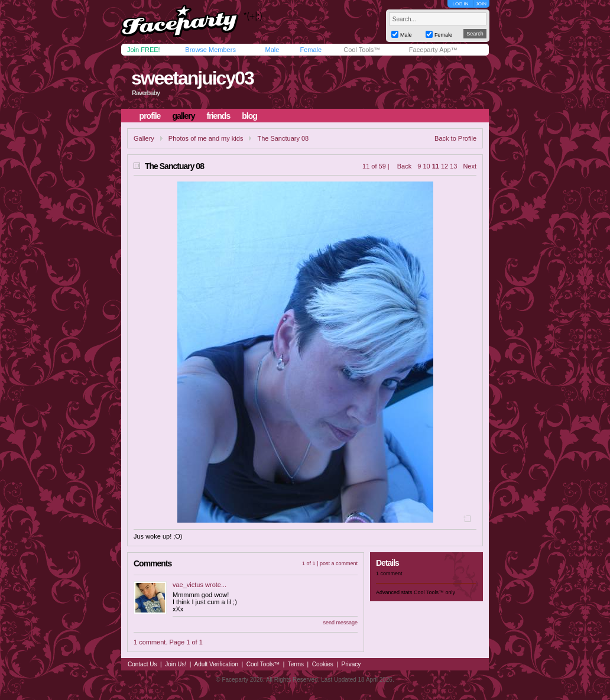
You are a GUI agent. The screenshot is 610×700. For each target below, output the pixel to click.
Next (470, 166)
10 (426, 166)
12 (444, 166)
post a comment (339, 563)
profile (150, 116)
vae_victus (188, 585)
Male (272, 50)
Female (311, 50)
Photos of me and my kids (206, 138)
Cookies (323, 664)
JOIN (481, 4)
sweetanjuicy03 (192, 78)
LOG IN (460, 4)
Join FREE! (144, 50)
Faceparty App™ (433, 50)
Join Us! (176, 664)
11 (436, 166)
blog (249, 116)
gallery (183, 116)
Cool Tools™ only (434, 592)
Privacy (351, 664)
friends (219, 116)
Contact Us (142, 664)
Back (404, 166)
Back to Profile (455, 138)
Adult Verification (216, 664)
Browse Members (210, 50)
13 (453, 166)
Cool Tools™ (362, 50)
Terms (296, 664)
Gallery (144, 138)
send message (340, 623)
